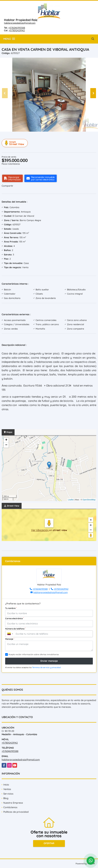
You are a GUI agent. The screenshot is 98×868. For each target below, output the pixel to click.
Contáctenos (10, 807)
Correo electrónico (14, 618)
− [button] (6, 445)
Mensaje (10, 639)
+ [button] (6, 440)
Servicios (8, 794)
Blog (6, 798)
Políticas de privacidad (16, 812)
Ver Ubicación (40, 530)
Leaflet (71, 500)
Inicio (6, 785)
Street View (15, 143)
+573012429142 (17, 30)
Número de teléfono (15, 629)
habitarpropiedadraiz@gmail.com (20, 23)
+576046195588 (17, 28)
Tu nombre (11, 608)
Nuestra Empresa (13, 803)
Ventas (7, 789)
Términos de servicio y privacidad (46, 667)
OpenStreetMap (89, 500)
